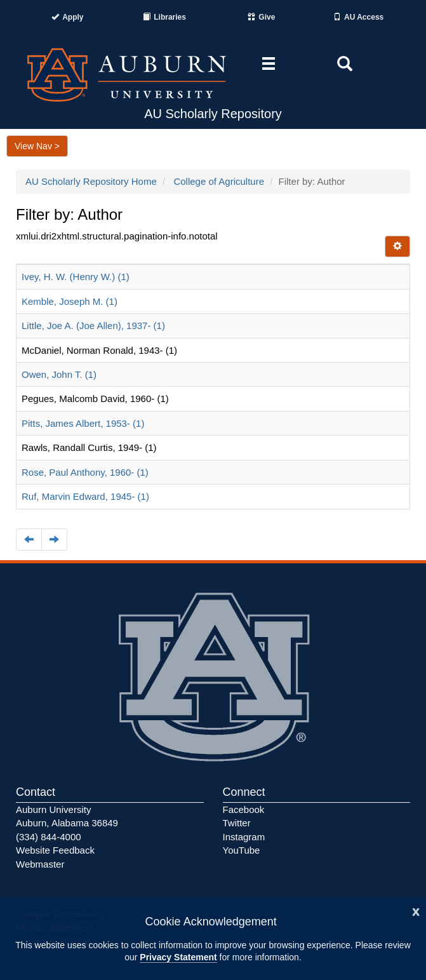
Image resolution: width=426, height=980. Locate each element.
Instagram (244, 837)
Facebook (244, 809)
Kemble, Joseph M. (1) (70, 301)
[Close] (416, 910)
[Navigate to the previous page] (29, 540)
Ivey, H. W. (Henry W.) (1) (76, 277)
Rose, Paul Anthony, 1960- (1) (85, 472)
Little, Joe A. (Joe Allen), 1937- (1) (93, 326)
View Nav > (37, 146)
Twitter (237, 823)
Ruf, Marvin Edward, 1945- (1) (85, 496)
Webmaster (40, 864)
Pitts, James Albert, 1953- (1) (83, 423)
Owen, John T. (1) (59, 374)
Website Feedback (55, 850)
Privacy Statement (178, 957)
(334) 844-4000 (49, 837)
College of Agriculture (219, 181)
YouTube (242, 850)
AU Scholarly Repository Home (91, 181)
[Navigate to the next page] (54, 540)
